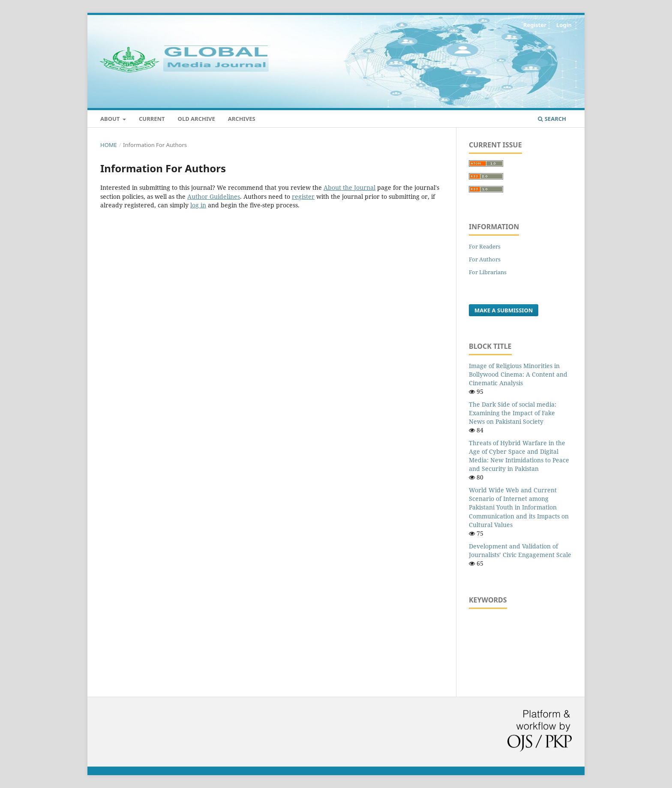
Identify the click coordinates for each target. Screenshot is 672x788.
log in (198, 205)
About (111, 119)
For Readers (485, 246)
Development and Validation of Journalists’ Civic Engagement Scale (520, 550)
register (303, 196)
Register (535, 25)
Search (552, 119)
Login (564, 25)
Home (109, 145)
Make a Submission (504, 310)
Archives (242, 119)
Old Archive (196, 119)
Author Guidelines (214, 196)
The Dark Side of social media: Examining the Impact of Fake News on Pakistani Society (513, 413)
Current (152, 119)
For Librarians (488, 272)
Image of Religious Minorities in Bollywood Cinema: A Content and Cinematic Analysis (518, 374)
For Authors (485, 259)
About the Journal (349, 187)
